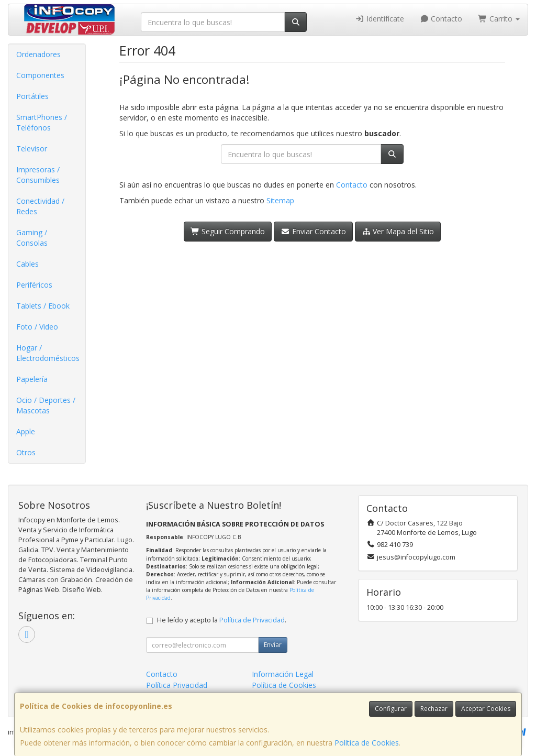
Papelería (32, 379)
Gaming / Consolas (32, 238)
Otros (26, 452)
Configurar (391, 709)
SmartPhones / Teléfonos (42, 122)
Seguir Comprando (228, 231)
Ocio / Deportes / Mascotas (46, 405)
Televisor (32, 149)
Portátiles (32, 96)
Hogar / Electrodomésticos (48, 353)
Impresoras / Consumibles (38, 175)
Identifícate (379, 19)
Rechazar (434, 709)
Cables (27, 264)
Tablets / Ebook (43, 306)
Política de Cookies (367, 743)
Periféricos (34, 285)
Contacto (441, 19)
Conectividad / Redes (40, 206)
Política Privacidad (177, 685)
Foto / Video (37, 327)
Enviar (273, 645)
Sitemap (280, 200)
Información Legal (283, 674)
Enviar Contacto (313, 231)
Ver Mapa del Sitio (398, 231)
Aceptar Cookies (486, 709)
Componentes (40, 75)
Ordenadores (38, 54)
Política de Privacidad (252, 620)
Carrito (499, 19)
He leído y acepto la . (222, 620)
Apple (26, 431)
